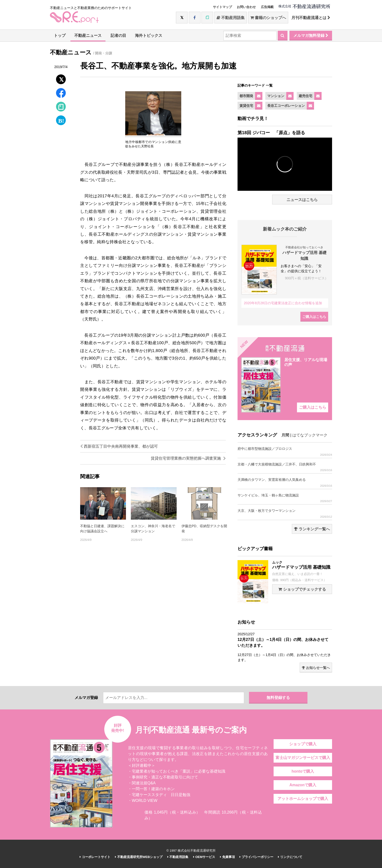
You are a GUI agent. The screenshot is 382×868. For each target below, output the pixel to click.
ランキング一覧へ (312, 529)
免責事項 (227, 857)
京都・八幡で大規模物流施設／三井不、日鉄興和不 (285, 467)
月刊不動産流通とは (311, 18)
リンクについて (290, 857)
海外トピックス (149, 35)
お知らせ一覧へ (316, 668)
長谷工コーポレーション (286, 106)
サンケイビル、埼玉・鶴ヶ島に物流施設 (285, 498)
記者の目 (118, 35)
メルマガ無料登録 (311, 35)
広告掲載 (267, 7)
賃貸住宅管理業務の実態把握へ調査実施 (188, 458)
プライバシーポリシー (256, 857)
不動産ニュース (88, 35)
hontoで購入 (303, 771)
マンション (276, 96)
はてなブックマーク (310, 435)
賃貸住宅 (246, 106)
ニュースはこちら (302, 200)
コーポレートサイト (95, 857)
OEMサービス (204, 857)
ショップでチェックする (302, 589)
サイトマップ (222, 7)
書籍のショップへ (268, 18)
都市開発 (246, 96)
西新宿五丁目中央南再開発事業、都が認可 (119, 446)
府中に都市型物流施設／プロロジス (285, 451)
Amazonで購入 (303, 785)
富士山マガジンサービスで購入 (303, 758)
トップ (60, 35)
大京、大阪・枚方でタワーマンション (285, 513)
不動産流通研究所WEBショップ (139, 857)
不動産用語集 (231, 18)
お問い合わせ (246, 7)
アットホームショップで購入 (303, 799)
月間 (285, 435)
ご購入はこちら (314, 317)
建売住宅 (306, 96)
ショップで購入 (303, 744)
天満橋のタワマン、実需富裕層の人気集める (285, 482)
